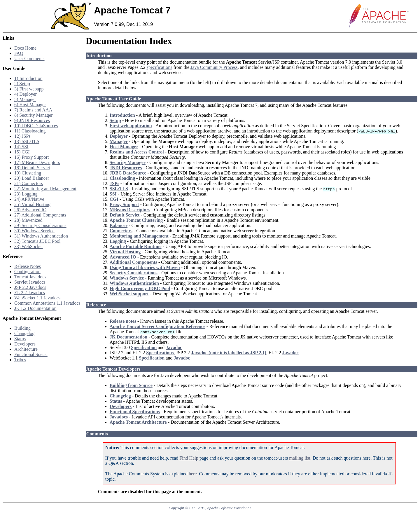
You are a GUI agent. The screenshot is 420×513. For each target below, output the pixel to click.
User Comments (29, 59)
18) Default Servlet (32, 168)
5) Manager (25, 99)
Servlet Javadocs (30, 282)
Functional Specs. (31, 354)
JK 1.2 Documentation (35, 308)
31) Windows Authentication (41, 236)
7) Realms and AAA (33, 110)
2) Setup (22, 84)
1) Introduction (28, 78)
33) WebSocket (29, 246)
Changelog (24, 333)
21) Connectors (29, 183)
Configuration (27, 272)
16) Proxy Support (32, 157)
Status (20, 339)
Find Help (189, 458)
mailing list (300, 458)
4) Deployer (26, 94)
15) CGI (22, 152)
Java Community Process (214, 67)
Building (22, 328)
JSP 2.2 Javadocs (30, 287)
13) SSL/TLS (27, 141)
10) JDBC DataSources (36, 126)
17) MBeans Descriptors (37, 162)
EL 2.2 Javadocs (30, 293)
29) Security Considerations (40, 225)
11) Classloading (30, 131)
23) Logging (26, 194)
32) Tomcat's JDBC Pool (37, 241)
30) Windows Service (34, 231)
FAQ (19, 53)
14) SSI (21, 147)
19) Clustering (28, 173)
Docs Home (25, 48)
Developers (25, 344)
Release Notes (28, 266)
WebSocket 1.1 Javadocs (37, 298)
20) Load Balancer (32, 178)
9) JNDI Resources (32, 120)
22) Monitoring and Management (45, 189)
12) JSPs (22, 136)
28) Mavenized (28, 220)
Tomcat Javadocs (30, 277)
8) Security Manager (34, 115)
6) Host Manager (30, 105)
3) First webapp (29, 89)
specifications (159, 67)
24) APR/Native (29, 199)
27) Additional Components (40, 215)
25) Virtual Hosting (32, 204)
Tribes (20, 360)
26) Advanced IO (30, 210)
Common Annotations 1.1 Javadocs (47, 303)
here (193, 474)
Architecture (26, 349)
